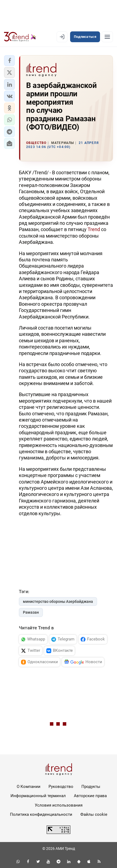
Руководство (61, 787)
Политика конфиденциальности (41, 814)
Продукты (91, 787)
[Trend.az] (20, 37)
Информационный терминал (38, 796)
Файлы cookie (94, 814)
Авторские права (90, 796)
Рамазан (31, 612)
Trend (94, 229)
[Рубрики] (107, 37)
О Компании (29, 787)
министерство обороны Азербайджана (58, 601)
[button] (9, 61)
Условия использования (59, 805)
